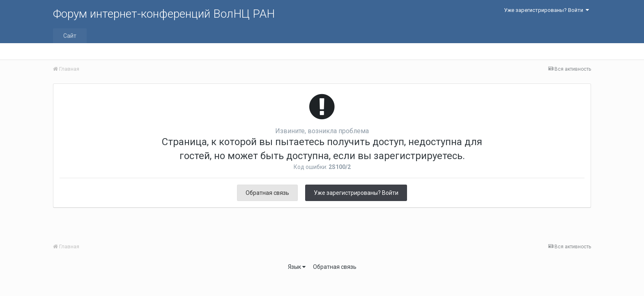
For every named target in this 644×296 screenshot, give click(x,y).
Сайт (70, 36)
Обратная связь (267, 193)
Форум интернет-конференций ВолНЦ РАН (164, 14)
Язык (297, 267)
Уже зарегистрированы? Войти (546, 10)
